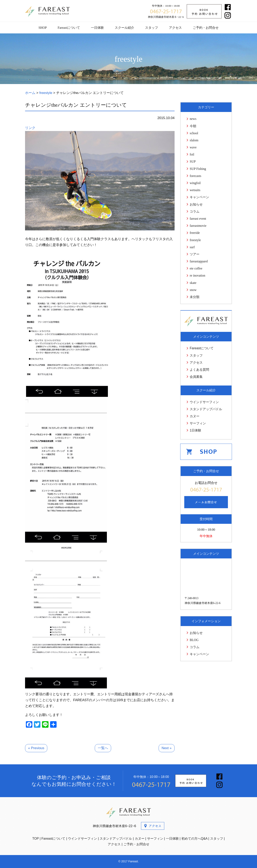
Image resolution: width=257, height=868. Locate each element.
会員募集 (196, 377)
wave (193, 147)
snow (193, 290)
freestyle (195, 240)
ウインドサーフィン (204, 402)
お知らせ (196, 204)
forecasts (195, 176)
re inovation (197, 275)
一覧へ (103, 748)
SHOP (43, 28)
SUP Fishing (198, 169)
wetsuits (195, 190)
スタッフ (152, 28)
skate (193, 283)
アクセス (175, 28)
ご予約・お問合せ (206, 28)
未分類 (195, 297)
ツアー (195, 254)
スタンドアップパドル (206, 409)
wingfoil (195, 183)
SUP (193, 161)
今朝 (193, 126)
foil (192, 154)
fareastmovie (198, 226)
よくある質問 (199, 370)
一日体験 (97, 28)
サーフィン (198, 423)
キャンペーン (199, 197)
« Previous (36, 748)
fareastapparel (199, 261)
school (194, 133)
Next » (167, 748)
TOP (36, 839)
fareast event (198, 219)
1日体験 (195, 430)
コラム (195, 211)
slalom (194, 140)
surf (192, 247)
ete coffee (196, 268)
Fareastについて (69, 28)
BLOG (194, 640)
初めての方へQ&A (194, 839)
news (193, 119)
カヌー (195, 416)
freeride (195, 233)
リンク (30, 128)
